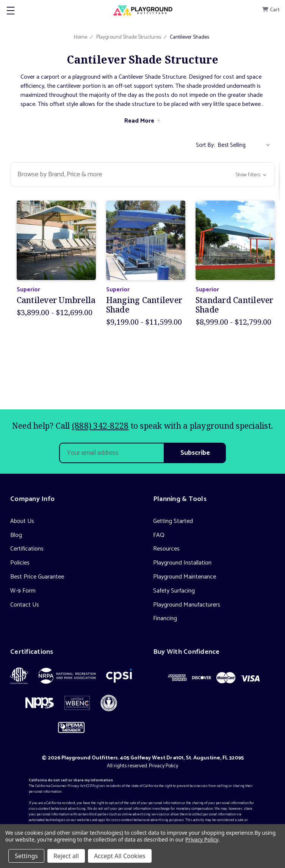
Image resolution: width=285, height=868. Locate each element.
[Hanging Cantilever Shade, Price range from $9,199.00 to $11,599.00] (146, 240)
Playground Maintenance (185, 577)
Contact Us (25, 605)
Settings (26, 856)
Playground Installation (182, 563)
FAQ (159, 535)
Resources (166, 549)
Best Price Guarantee (37, 577)
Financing (165, 618)
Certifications (27, 549)
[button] (142, 175)
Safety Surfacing (174, 591)
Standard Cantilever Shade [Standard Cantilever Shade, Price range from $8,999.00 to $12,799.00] (235, 305)
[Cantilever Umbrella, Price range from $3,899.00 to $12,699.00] (56, 240)
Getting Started (173, 521)
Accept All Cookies (120, 856)
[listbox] (246, 145)
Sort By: (205, 145)
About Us (22, 521)
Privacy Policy (164, 766)
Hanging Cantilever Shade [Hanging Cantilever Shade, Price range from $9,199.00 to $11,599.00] (144, 305)
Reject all (66, 856)
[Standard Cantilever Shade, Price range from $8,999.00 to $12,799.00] (235, 240)
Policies (20, 563)
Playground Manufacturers (187, 605)
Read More (139, 121)
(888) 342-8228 (100, 426)
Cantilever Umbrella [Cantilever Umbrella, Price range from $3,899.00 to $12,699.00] (56, 300)
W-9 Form (23, 591)
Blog (16, 535)
